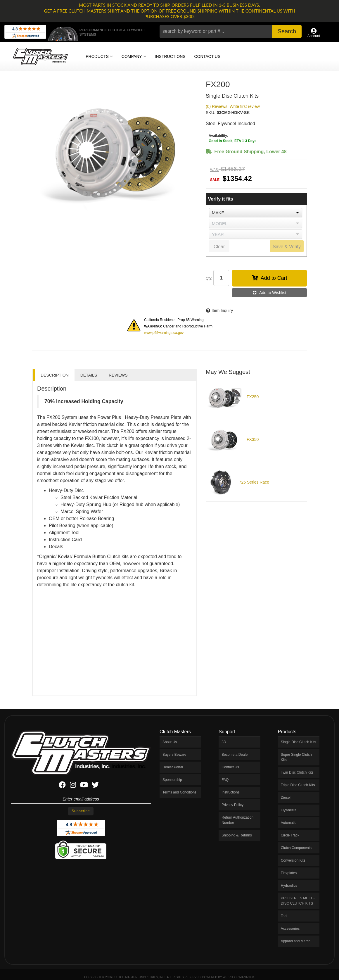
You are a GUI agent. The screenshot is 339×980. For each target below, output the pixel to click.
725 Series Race (254, 482)
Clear (219, 247)
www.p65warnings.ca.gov (164, 333)
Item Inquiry (222, 310)
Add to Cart (274, 278)
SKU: (211, 113)
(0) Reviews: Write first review (233, 106)
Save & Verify (287, 247)
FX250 (253, 397)
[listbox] (256, 213)
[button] (230, 31)
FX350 (253, 439)
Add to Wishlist (273, 293)
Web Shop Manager (238, 977)
